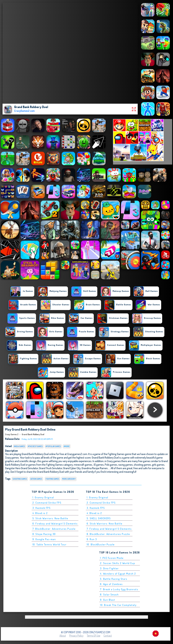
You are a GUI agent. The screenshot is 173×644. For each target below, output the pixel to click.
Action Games (36, 479)
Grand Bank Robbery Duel (33, 434)
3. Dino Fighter (109, 568)
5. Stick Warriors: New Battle (50, 518)
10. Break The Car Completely (118, 605)
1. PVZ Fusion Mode (112, 558)
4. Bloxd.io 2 (40, 513)
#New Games (19, 446)
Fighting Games (52, 479)
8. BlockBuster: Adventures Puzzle (108, 534)
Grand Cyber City (72, 468)
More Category (69, 479)
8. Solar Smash (109, 595)
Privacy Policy (76, 636)
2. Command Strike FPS (47, 503)
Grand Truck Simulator (51, 468)
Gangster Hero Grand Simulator (22, 468)
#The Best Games (35, 446)
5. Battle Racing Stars (114, 579)
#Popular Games (53, 446)
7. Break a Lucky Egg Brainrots (119, 589)
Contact (108, 636)
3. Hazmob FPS (42, 508)
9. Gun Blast (108, 600)
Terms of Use (94, 636)
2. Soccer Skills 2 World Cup (118, 563)
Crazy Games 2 (12, 434)
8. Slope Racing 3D (44, 534)
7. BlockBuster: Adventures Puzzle (54, 529)
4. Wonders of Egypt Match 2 (118, 574)
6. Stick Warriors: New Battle (105, 524)
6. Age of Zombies (111, 584)
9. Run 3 (92, 539)
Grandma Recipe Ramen (95, 468)
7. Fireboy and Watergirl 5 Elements (109, 529)
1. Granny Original (43, 497)
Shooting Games (20, 479)
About (63, 636)
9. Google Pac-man (44, 539)
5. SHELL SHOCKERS (99, 518)
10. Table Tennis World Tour (50, 544)
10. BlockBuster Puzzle (101, 544)
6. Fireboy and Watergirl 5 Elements (55, 524)
